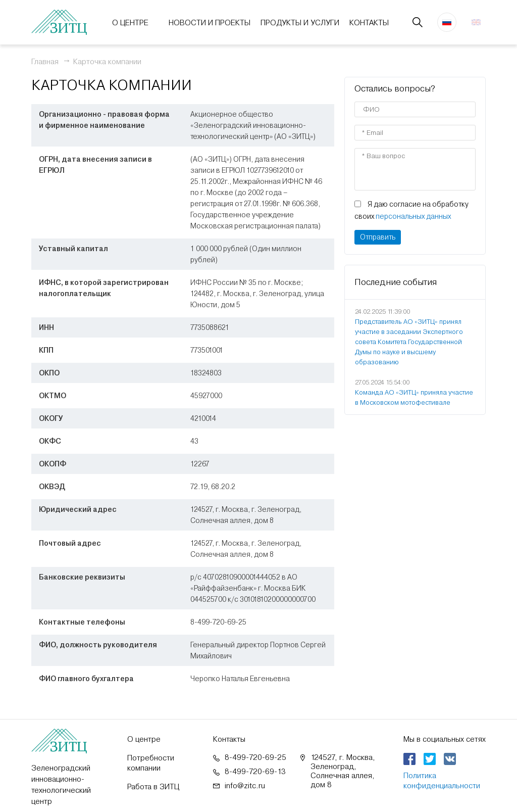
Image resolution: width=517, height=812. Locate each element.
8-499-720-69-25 (255, 757)
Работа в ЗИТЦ (153, 787)
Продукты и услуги (300, 23)
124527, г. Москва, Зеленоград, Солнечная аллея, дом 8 (343, 771)
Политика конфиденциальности (442, 781)
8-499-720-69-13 (255, 772)
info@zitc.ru (245, 786)
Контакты (369, 23)
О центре (130, 23)
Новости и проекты (210, 23)
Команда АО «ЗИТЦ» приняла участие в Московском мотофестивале (414, 397)
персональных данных (413, 216)
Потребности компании (151, 763)
